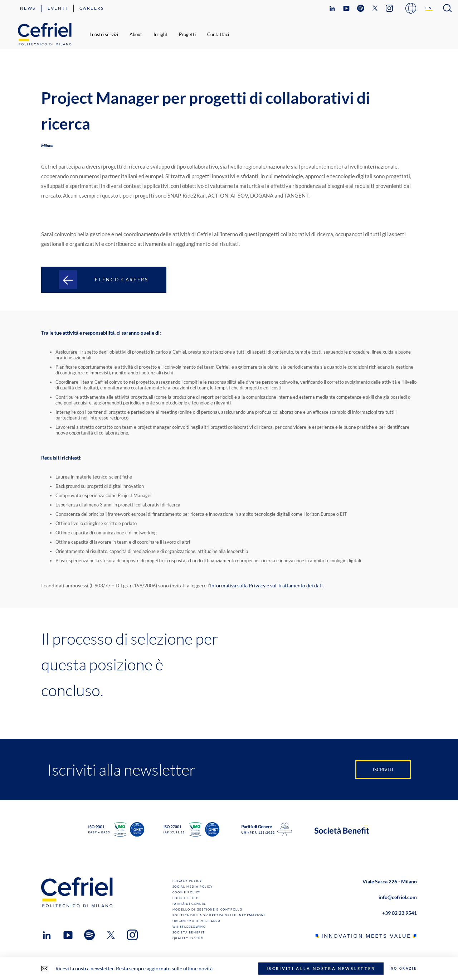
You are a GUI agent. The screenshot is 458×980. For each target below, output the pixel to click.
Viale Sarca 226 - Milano (390, 881)
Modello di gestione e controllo (208, 909)
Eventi (58, 8)
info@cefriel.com (398, 897)
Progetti (187, 34)
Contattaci (218, 34)
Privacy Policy (187, 881)
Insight (160, 34)
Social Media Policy (193, 887)
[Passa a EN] (429, 8)
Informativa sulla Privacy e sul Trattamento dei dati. (267, 585)
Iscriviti (383, 770)
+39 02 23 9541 (399, 913)
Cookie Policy (187, 892)
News (28, 8)
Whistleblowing (189, 927)
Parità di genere (189, 904)
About (136, 34)
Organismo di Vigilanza (197, 921)
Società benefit (189, 932)
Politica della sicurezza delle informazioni (219, 915)
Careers (92, 8)
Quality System (188, 938)
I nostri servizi (104, 34)
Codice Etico (186, 898)
